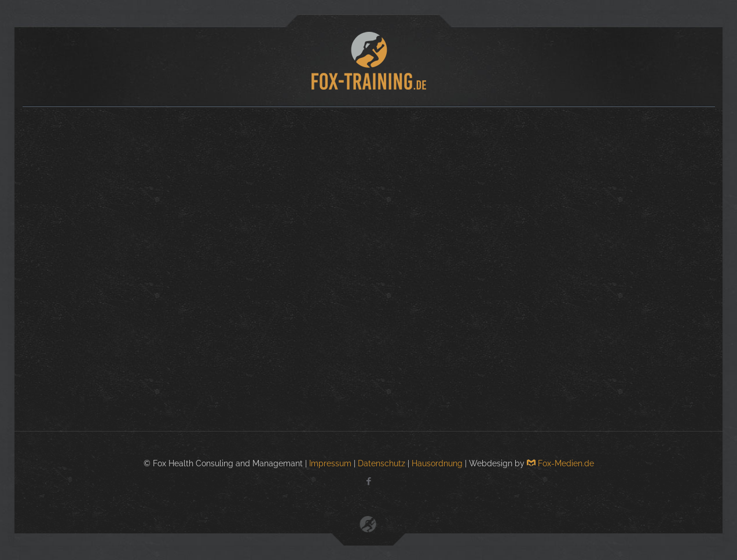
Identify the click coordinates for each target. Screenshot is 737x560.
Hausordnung (437, 463)
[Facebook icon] (368, 481)
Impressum (330, 463)
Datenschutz (382, 463)
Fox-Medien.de (560, 463)
